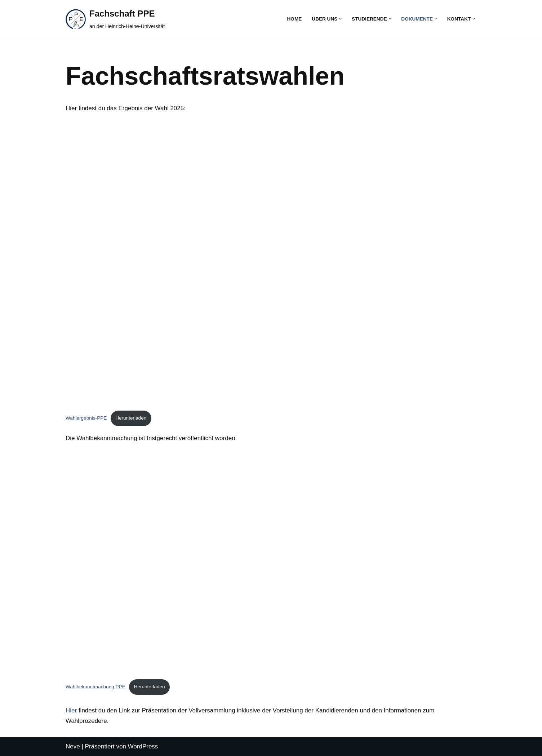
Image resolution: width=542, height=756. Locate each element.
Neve (73, 746)
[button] (340, 19)
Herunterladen (131, 418)
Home (295, 19)
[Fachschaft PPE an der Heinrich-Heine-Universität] (115, 19)
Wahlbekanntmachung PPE (95, 687)
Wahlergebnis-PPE (86, 418)
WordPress (143, 746)
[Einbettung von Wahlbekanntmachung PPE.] (271, 563)
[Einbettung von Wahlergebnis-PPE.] (271, 263)
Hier (71, 710)
